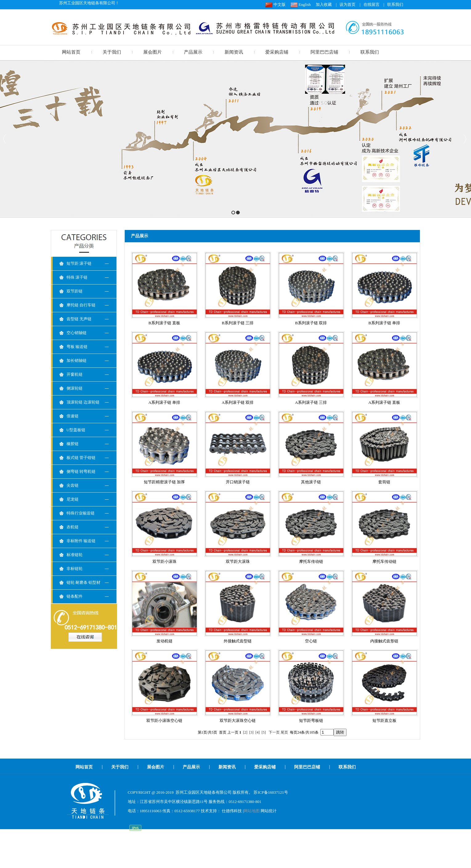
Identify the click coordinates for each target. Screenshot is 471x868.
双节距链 (75, 291)
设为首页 (347, 4)
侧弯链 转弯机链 (81, 471)
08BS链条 (215, 845)
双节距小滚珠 (164, 561)
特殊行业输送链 (81, 513)
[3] (251, 732)
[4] (258, 732)
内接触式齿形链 (384, 641)
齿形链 (169, 845)
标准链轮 (75, 555)
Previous (5, 139)
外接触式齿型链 (238, 641)
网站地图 (252, 811)
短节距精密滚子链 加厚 (164, 482)
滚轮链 (198, 845)
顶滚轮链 (254, 845)
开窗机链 (75, 374)
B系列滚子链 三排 (238, 323)
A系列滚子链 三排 (311, 402)
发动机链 (164, 641)
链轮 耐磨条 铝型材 (84, 582)
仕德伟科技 (232, 811)
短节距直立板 (384, 721)
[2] (245, 732)
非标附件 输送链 (81, 541)
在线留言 (372, 4)
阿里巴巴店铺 (324, 52)
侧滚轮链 (75, 388)
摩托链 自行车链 (81, 305)
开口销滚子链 (238, 482)
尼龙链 (73, 499)
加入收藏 (324, 4)
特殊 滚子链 (77, 277)
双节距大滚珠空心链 (238, 721)
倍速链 (73, 416)
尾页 (284, 732)
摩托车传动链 (311, 561)
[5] (264, 732)
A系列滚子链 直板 (384, 402)
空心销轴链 (77, 333)
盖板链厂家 (274, 845)
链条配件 (75, 596)
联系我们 (395, 4)
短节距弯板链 (311, 721)
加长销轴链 (77, 360)
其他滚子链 (311, 482)
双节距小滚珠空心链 (164, 721)
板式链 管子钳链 (81, 458)
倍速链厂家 (297, 845)
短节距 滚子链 (79, 263)
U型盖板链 (76, 430)
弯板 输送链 (77, 347)
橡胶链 (73, 444)
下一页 (274, 732)
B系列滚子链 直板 (164, 323)
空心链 (311, 641)
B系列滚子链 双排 (311, 323)
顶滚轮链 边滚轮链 (83, 402)
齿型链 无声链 (79, 319)
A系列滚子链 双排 (238, 402)
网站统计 (269, 811)
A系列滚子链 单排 (164, 402)
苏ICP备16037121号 (271, 792)
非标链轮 (75, 569)
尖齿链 (73, 485)
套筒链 (384, 482)
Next (465, 139)
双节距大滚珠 (238, 561)
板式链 (154, 845)
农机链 (73, 527)
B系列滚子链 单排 (384, 323)
